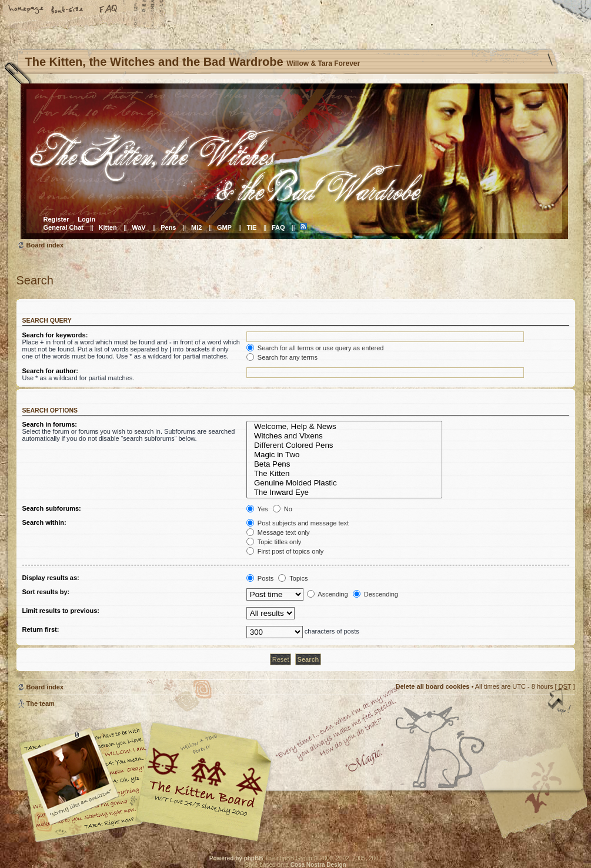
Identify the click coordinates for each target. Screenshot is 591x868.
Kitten (108, 227)
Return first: (41, 629)
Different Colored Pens (345, 445)
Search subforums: (52, 508)
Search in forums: (50, 424)
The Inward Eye (345, 492)
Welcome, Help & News (345, 427)
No (283, 509)
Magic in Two (345, 455)
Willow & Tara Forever (205, 778)
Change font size (68, 10)
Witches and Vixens (345, 436)
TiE (251, 227)
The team (41, 703)
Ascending (328, 594)
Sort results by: (46, 592)
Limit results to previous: (61, 611)
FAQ (109, 10)
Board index (294, 161)
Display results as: (51, 578)
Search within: (44, 522)
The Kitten (345, 474)
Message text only (278, 532)
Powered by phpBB (236, 858)
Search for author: (50, 371)
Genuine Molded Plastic (345, 483)
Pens (168, 227)
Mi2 (196, 227)
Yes (257, 509)
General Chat (64, 227)
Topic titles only (274, 542)
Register (56, 219)
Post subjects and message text (298, 523)
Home (26, 10)
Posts (260, 578)
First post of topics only (285, 551)
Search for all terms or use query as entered (315, 348)
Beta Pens (345, 464)
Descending (375, 594)
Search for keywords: (55, 335)
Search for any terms (282, 357)
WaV (138, 227)
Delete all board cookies (432, 686)
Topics (293, 578)
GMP (224, 227)
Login (86, 219)
